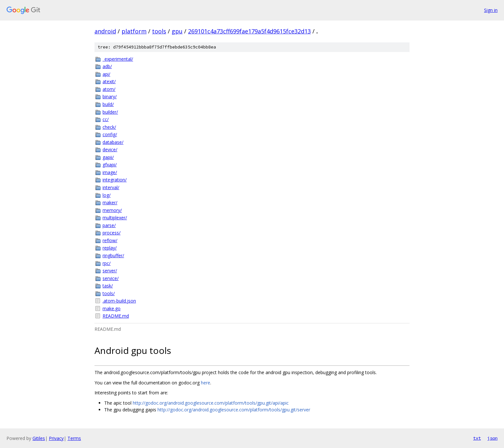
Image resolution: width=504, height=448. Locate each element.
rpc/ (107, 263)
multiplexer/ (115, 218)
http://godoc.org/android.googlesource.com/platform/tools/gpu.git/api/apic (211, 403)
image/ (110, 172)
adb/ (107, 66)
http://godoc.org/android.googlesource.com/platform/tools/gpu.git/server (234, 410)
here (206, 383)
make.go (112, 308)
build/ (108, 104)
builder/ (110, 112)
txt (477, 438)
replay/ (110, 248)
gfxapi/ (110, 165)
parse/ (109, 225)
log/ (107, 195)
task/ (108, 286)
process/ (112, 233)
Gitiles (39, 438)
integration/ (115, 180)
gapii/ (108, 157)
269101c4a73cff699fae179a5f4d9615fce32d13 (249, 31)
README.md (116, 316)
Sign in (491, 10)
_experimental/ (118, 59)
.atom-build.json (119, 301)
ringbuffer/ (113, 255)
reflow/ (110, 240)
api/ (106, 74)
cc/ (106, 119)
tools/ (109, 293)
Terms (74, 438)
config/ (110, 134)
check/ (109, 127)
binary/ (110, 97)
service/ (111, 278)
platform (134, 31)
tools (159, 31)
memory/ (112, 210)
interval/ (111, 187)
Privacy (56, 438)
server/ (110, 271)
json (492, 438)
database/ (113, 142)
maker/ (110, 202)
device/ (110, 149)
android (105, 31)
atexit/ (109, 81)
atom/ (109, 89)
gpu (177, 31)
